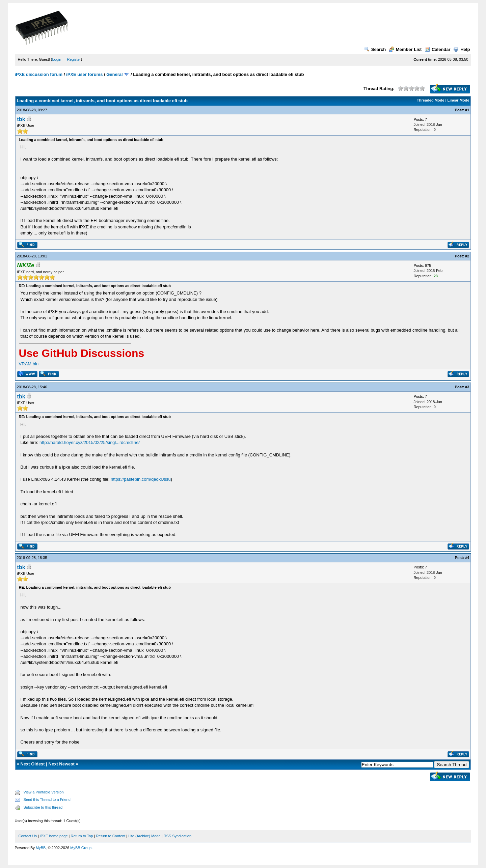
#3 (467, 387)
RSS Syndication (178, 836)
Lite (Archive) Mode (144, 836)
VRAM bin (29, 364)
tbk (21, 119)
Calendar (438, 49)
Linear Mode (458, 100)
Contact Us (28, 836)
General (114, 74)
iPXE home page (54, 836)
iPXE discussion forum (39, 74)
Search (375, 49)
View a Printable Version (44, 792)
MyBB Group (81, 848)
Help (462, 49)
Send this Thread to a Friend (47, 800)
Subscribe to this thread (43, 807)
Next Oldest (32, 764)
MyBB (41, 848)
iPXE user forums (84, 74)
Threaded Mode (430, 100)
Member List (405, 49)
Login (57, 59)
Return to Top (82, 836)
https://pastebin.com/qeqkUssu (141, 479)
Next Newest (62, 764)
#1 (467, 110)
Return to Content (111, 836)
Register (74, 59)
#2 (467, 256)
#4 (467, 558)
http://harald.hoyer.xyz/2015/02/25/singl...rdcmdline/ (90, 442)
